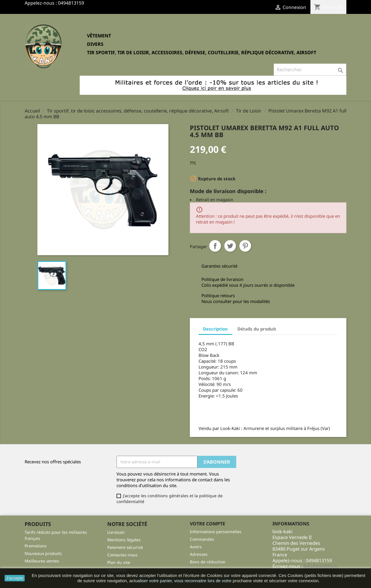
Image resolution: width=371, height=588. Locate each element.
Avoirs (196, 547)
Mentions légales (124, 540)
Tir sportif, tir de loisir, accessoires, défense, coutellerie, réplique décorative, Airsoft (202, 52)
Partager (215, 246)
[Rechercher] (310, 70)
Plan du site (119, 562)
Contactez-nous (122, 555)
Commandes (202, 539)
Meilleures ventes (42, 561)
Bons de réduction (208, 562)
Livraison (116, 532)
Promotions (36, 546)
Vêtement (99, 36)
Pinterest (245, 246)
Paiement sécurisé (125, 547)
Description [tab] (215, 329)
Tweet (230, 246)
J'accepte (15, 578)
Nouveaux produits (43, 553)
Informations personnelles (216, 532)
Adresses (199, 554)
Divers (95, 44)
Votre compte (208, 524)
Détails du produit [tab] (257, 329)
